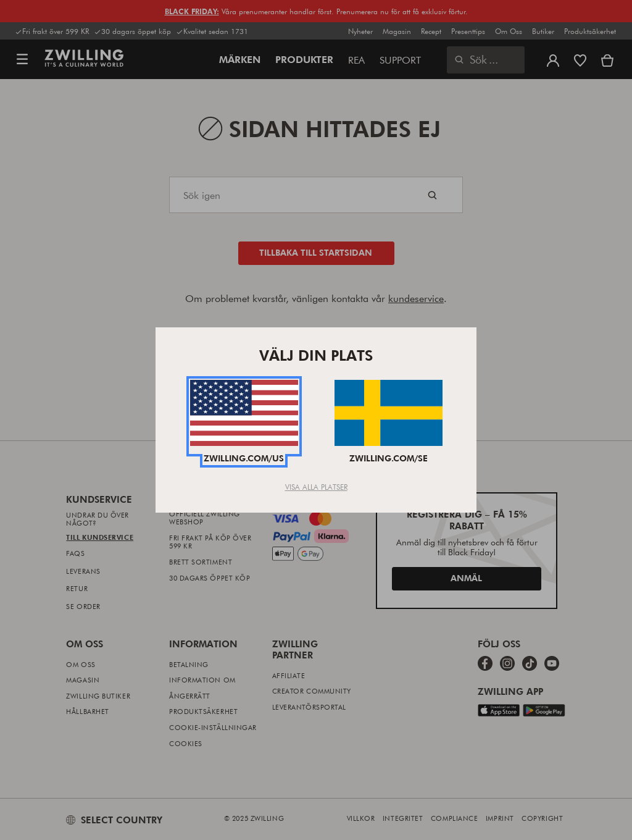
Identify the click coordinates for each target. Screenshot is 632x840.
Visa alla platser (316, 487)
